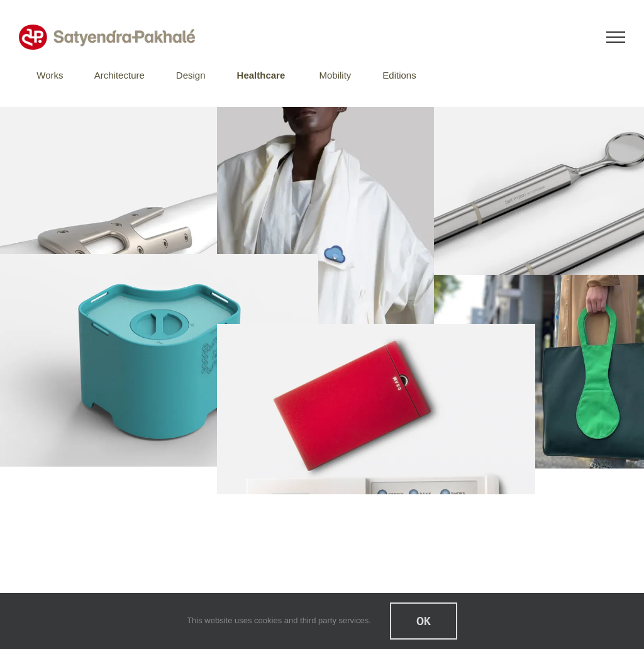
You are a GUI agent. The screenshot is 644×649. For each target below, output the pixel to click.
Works (50, 75)
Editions (399, 75)
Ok (424, 621)
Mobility (335, 75)
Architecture (119, 75)
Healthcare (261, 75)
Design (191, 75)
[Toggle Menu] (616, 37)
